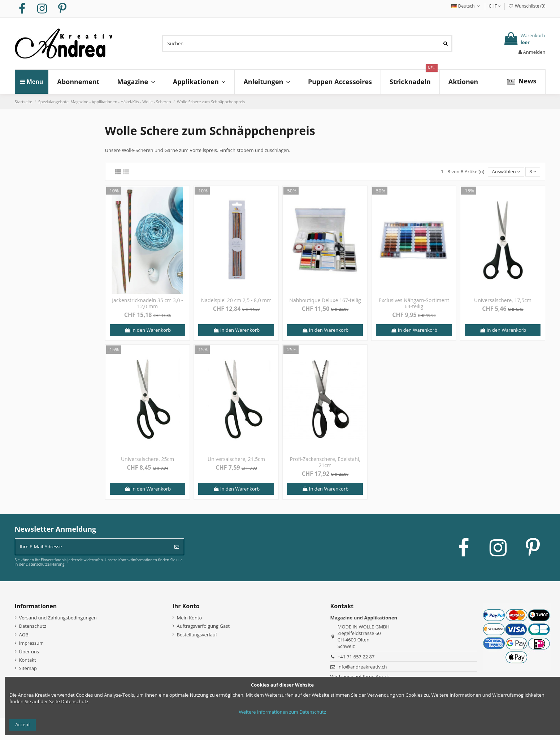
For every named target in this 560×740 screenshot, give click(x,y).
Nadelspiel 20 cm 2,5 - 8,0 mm (236, 300)
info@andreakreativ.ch (362, 667)
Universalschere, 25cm (147, 459)
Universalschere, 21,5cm (236, 459)
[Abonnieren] (177, 547)
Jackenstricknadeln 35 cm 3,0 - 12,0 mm (147, 303)
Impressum (32, 643)
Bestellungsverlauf (197, 635)
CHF (495, 6)
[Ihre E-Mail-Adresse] (93, 547)
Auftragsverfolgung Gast (203, 626)
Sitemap (28, 668)
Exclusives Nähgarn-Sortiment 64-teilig (414, 303)
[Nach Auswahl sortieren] (506, 172)
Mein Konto (190, 618)
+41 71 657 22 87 (356, 657)
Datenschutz (33, 626)
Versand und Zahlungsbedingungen (58, 618)
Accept (23, 724)
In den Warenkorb (147, 330)
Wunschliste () (527, 6)
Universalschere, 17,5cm (503, 300)
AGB (24, 635)
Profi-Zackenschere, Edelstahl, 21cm (325, 462)
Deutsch (466, 6)
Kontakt (28, 660)
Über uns (29, 652)
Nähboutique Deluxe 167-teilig (325, 300)
